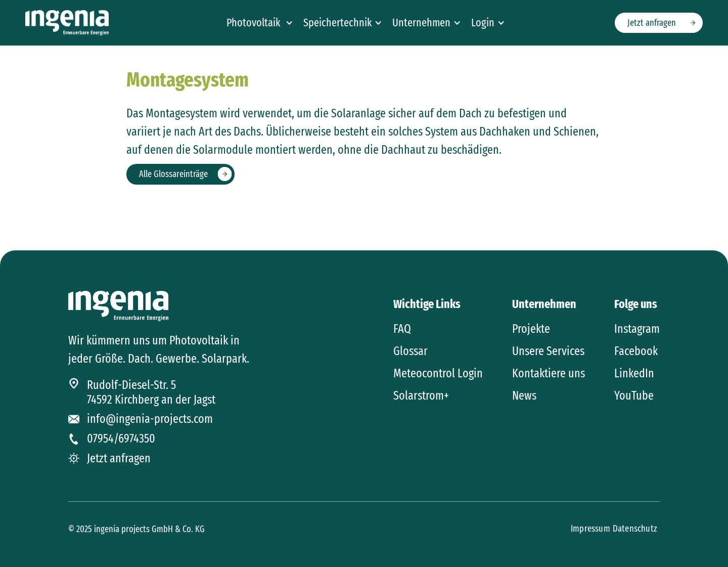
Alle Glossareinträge (173, 174)
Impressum (590, 529)
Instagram (637, 329)
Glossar (411, 351)
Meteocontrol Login (438, 373)
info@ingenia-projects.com (150, 419)
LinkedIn (634, 373)
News (524, 396)
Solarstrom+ (421, 396)
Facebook (636, 351)
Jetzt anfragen (652, 23)
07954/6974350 (121, 439)
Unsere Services (548, 351)
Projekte (531, 329)
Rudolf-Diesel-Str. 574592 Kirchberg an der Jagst (151, 392)
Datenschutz (635, 529)
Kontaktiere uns (549, 373)
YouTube (634, 396)
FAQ (402, 329)
